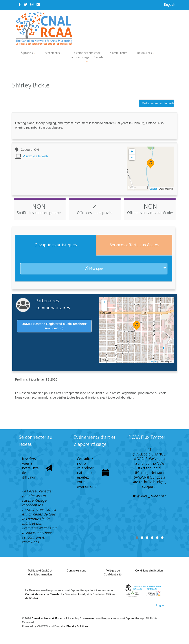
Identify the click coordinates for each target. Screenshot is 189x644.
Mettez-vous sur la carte (158, 103)
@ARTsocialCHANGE (149, 454)
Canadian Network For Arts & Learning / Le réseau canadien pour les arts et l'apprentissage (88, 619)
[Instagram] (32, 5)
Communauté (120, 53)
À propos (28, 53)
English (170, 5)
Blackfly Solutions (77, 626)
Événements (54, 53)
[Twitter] (26, 5)
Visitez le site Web (35, 156)
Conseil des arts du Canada (42, 594)
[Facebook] (20, 5)
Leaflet (153, 189)
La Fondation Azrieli (73, 594)
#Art (141, 468)
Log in (160, 605)
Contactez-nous (76, 571)
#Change (142, 473)
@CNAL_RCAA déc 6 (150, 496)
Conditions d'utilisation (149, 571)
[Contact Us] (38, 5)
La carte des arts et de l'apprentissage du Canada (87, 57)
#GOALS (141, 459)
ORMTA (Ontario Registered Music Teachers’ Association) (54, 326)
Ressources (146, 53)
